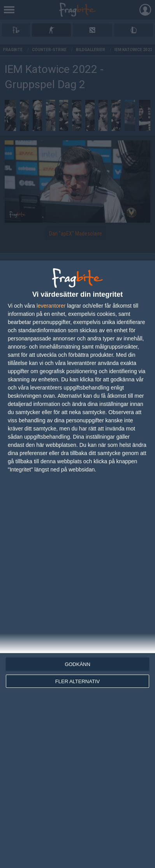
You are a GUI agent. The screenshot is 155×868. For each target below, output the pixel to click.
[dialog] (77, 564)
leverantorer (51, 306)
